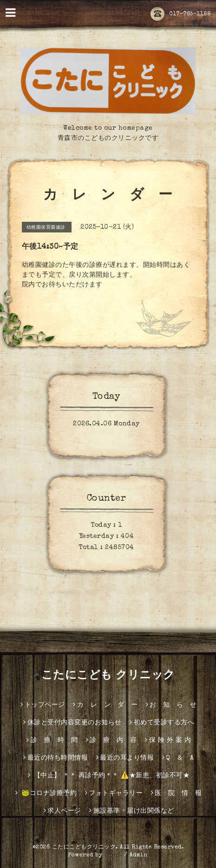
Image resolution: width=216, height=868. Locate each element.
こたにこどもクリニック (84, 848)
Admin (139, 855)
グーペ (113, 855)
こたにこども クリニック (108, 676)
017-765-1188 (180, 14)
